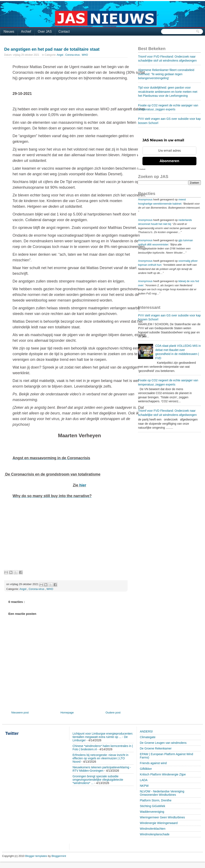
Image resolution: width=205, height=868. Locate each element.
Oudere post (113, 713)
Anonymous (145, 199)
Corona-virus (73, 55)
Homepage (67, 713)
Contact (64, 32)
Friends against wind (153, 763)
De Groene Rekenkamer (156, 748)
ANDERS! (146, 731)
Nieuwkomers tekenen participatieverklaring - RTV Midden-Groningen (102, 769)
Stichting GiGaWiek (153, 806)
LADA (144, 780)
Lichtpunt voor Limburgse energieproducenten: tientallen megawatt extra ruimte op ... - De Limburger (103, 737)
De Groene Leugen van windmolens (163, 743)
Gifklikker (146, 769)
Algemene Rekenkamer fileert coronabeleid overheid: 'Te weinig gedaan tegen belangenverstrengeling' (166, 74)
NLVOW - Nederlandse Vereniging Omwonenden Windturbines (162, 793)
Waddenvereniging (152, 812)
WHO (85, 55)
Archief (26, 32)
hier (83, 485)
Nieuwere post (20, 713)
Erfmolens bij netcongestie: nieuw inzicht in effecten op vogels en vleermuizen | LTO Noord (101, 758)
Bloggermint (59, 856)
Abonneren (169, 161)
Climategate (148, 737)
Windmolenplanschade (155, 834)
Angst (60, 55)
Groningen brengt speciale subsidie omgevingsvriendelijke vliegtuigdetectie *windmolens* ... (98, 780)
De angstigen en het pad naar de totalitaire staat (52, 49)
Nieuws (9, 32)
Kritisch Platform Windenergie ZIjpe (163, 774)
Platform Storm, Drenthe (156, 800)
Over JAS (45, 32)
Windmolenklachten (153, 829)
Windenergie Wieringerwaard (159, 823)
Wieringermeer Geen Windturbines (163, 817)
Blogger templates (37, 856)
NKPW (144, 786)
